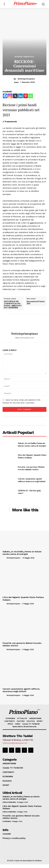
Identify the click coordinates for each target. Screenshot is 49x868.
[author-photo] (11, 557)
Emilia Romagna (9, 806)
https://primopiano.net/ (25, 338)
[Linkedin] (20, 96)
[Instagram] (10, 96)
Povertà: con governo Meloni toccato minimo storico (31, 468)
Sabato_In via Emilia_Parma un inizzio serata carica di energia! (32, 444)
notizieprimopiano (26, 79)
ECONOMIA (7, 825)
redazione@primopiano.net (15, 747)
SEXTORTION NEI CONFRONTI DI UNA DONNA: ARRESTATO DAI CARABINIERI (13, 305)
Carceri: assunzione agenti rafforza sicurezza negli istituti (32, 480)
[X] (15, 96)
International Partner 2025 (36, 303)
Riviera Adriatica (24, 57)
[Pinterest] (26, 96)
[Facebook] (5, 96)
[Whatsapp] (31, 96)
